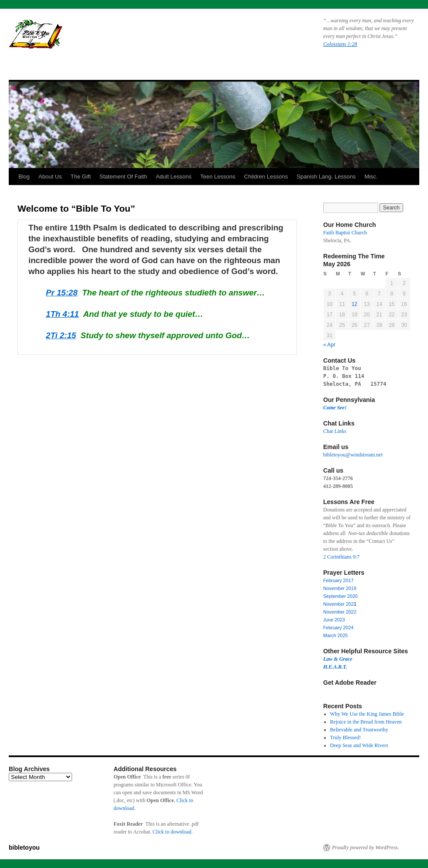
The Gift (81, 177)
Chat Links (335, 431)
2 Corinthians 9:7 (341, 557)
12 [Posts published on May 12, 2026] (354, 304)
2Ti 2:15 (61, 335)
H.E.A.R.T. (335, 667)
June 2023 (334, 620)
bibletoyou (119, 37)
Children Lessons (266, 177)
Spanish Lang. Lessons (326, 177)
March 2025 (335, 635)
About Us (50, 177)
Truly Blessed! (346, 738)
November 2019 (340, 588)
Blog (24, 177)
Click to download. (173, 832)
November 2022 (340, 612)
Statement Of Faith (123, 177)
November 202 (338, 604)
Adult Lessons (174, 177)
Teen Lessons (218, 177)
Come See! (335, 408)
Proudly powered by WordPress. (366, 847)
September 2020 (340, 596)
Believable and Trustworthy (359, 730)
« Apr (329, 345)
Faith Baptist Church (345, 233)
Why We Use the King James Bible (367, 714)
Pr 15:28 (62, 293)
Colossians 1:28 (340, 44)
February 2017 (338, 580)
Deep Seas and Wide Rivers (359, 745)
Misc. (371, 177)
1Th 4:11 (62, 314)
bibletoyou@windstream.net (353, 455)
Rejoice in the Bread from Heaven (366, 722)
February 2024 (338, 628)
